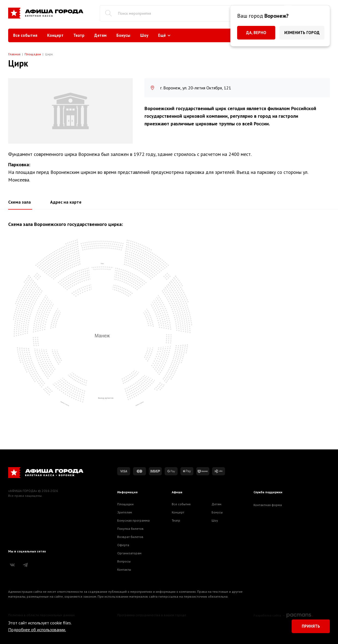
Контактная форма (268, 505)
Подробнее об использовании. (37, 630)
